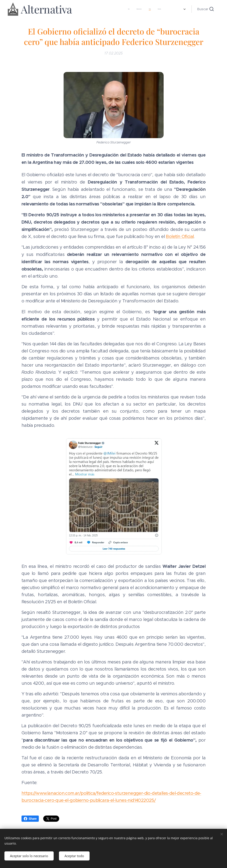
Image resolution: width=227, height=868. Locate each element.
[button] (205, 9)
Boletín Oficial (180, 237)
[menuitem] (87, 9)
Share (30, 819)
